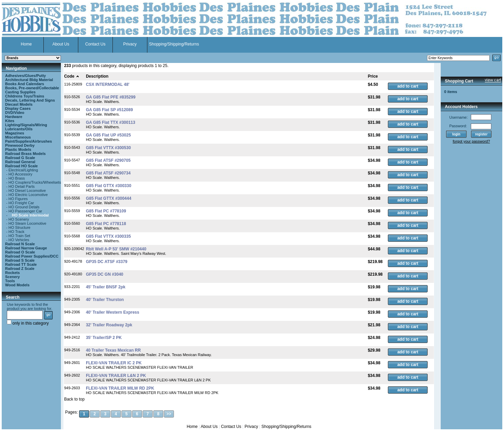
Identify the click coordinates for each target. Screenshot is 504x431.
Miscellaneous (18, 137)
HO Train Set (19, 236)
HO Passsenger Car (25, 211)
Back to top (74, 399)
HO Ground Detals (24, 207)
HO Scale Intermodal (30, 215)
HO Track (16, 232)
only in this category (28, 323)
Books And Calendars (25, 84)
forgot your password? (471, 141)
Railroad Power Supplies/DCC (32, 256)
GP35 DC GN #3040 (104, 274)
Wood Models (17, 285)
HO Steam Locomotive (28, 223)
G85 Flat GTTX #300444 (109, 198)
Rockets (12, 273)
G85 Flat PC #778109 (106, 211)
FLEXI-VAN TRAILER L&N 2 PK (116, 376)
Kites (10, 121)
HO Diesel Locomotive (27, 191)
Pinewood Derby (20, 145)
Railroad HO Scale (21, 166)
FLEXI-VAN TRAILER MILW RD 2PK (120, 388)
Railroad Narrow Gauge (26, 248)
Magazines (15, 133)
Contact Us (95, 44)
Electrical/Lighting (23, 170)
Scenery (12, 277)
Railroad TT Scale (21, 264)
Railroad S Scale (20, 260)
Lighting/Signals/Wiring (26, 125)
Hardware (14, 117)
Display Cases (18, 108)
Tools (10, 281)
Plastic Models (18, 149)
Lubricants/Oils (19, 129)
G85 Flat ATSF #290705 (108, 160)
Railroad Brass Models (25, 154)
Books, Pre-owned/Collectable (32, 88)
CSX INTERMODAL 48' (108, 84)
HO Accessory (21, 174)
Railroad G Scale (20, 158)
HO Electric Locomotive (28, 195)
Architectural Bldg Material (29, 80)
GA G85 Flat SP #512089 (109, 110)
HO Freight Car (21, 203)
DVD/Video (15, 113)
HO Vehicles (19, 240)
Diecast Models (19, 104)
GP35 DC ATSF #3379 (107, 262)
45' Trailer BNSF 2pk (106, 287)
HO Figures (18, 199)
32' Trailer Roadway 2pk (109, 325)
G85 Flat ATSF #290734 (108, 173)
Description (97, 76)
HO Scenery (19, 219)
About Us (61, 44)
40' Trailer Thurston (105, 300)
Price (373, 76)
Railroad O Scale (20, 252)
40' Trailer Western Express (112, 312)
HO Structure (19, 227)
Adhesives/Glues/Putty (25, 76)
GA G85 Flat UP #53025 (108, 135)
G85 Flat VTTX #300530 (108, 148)
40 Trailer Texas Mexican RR (113, 350)
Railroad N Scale (20, 244)
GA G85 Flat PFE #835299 (111, 97)
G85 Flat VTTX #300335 (108, 236)
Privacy (130, 44)
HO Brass (17, 178)
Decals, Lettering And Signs (30, 100)
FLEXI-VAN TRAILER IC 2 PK (114, 363)
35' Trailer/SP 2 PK (104, 338)
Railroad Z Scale (20, 269)
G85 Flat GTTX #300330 (109, 186)
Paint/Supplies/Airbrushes (29, 141)
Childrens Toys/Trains (25, 96)
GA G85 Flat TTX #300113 (110, 122)
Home (26, 44)
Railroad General (20, 162)
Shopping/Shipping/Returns (174, 44)
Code (72, 76)
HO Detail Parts (22, 186)
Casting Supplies (20, 92)
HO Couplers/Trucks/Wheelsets (35, 182)
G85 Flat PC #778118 (106, 224)
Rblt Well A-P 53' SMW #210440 (116, 249)
